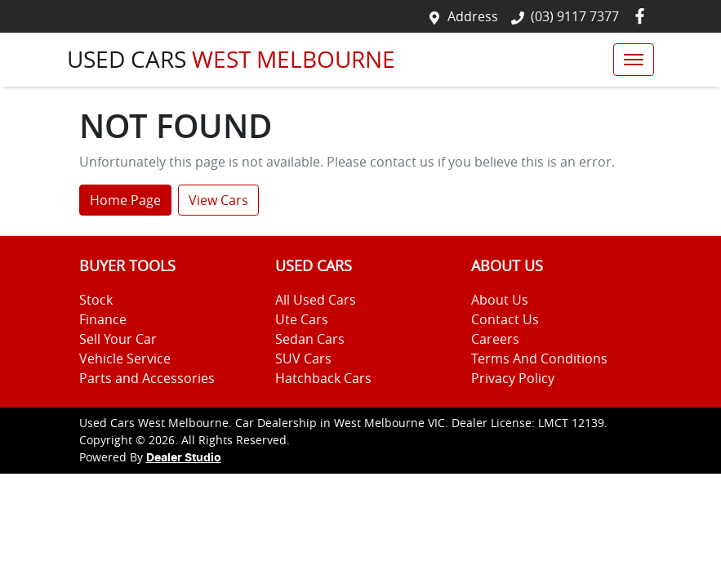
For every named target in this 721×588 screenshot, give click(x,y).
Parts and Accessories (147, 378)
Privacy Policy (513, 378)
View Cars (218, 200)
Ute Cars (302, 319)
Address (473, 16)
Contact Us (505, 319)
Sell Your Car (118, 339)
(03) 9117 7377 (575, 16)
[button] (634, 60)
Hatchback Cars (323, 378)
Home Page (125, 200)
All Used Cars (316, 300)
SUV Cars (303, 359)
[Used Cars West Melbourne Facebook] (643, 16)
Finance (103, 319)
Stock (96, 300)
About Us (500, 300)
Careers (495, 339)
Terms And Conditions (539, 359)
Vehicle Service (125, 359)
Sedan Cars (310, 339)
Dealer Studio (184, 458)
